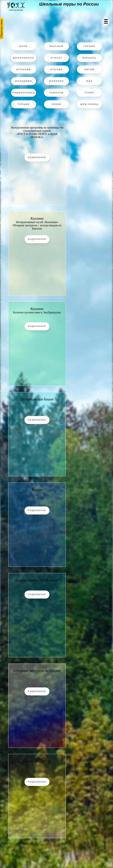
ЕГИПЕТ (56, 58)
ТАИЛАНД (56, 93)
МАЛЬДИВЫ (24, 81)
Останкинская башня (37, 399)
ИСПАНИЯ (24, 69)
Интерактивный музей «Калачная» (37, 222)
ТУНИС (89, 93)
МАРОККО (56, 81)
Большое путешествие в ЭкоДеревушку (37, 312)
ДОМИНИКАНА (24, 58)
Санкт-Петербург (37, 761)
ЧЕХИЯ (57, 104)
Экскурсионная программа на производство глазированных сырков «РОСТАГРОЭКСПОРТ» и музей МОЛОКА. (37, 132)
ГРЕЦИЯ (89, 46)
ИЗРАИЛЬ (89, 58)
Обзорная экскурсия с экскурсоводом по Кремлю (37, 227)
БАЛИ (24, 46)
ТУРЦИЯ (24, 104)
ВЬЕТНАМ (56, 46)
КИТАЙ (89, 69)
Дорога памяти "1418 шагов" (37, 580)
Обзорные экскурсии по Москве (37, 671)
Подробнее (37, 157)
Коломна (37, 218)
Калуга (37, 490)
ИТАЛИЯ (56, 69)
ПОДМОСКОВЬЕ (24, 93)
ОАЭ (89, 81)
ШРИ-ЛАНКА (89, 104)
